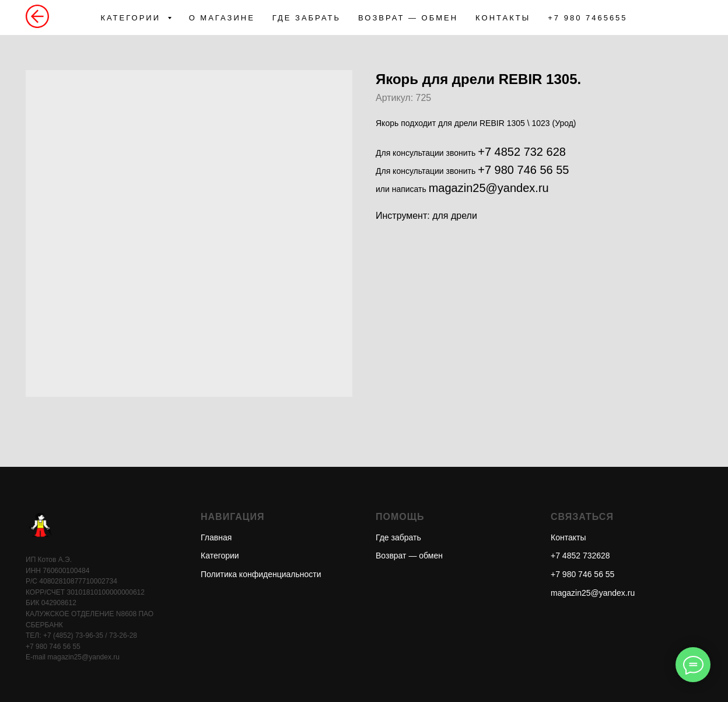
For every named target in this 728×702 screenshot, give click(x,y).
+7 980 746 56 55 (523, 170)
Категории (220, 556)
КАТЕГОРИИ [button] (132, 18)
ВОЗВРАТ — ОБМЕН (408, 18)
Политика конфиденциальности (261, 574)
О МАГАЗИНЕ (222, 18)
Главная (216, 537)
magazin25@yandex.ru (489, 188)
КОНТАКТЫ (503, 18)
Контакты (568, 537)
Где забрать (398, 537)
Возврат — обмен (409, 556)
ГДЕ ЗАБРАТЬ (307, 18)
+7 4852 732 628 (522, 152)
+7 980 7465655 (587, 18)
